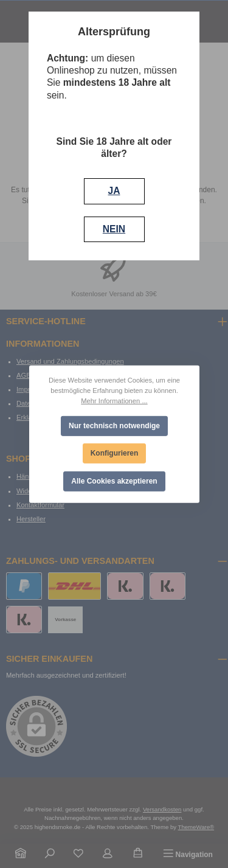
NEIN (114, 229)
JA (114, 191)
